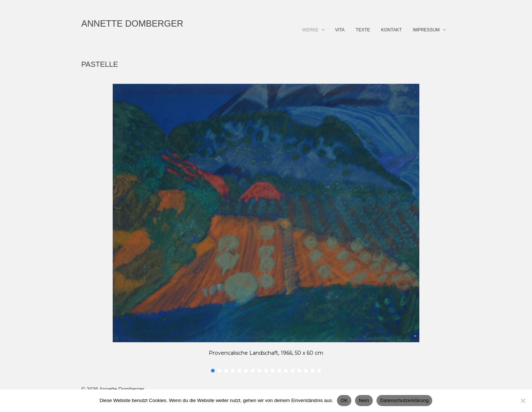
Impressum (426, 30)
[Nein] (523, 401)
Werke (310, 30)
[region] (266, 229)
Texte (363, 30)
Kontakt (392, 30)
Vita (340, 30)
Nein (364, 400)
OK (344, 400)
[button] (213, 371)
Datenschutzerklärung (404, 400)
